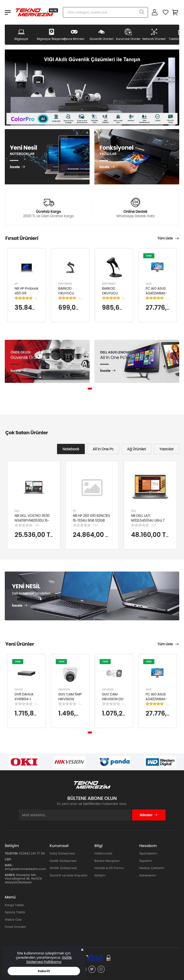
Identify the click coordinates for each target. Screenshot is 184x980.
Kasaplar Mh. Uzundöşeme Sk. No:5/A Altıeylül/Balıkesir (23, 879)
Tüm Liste (165, 238)
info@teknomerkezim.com (25, 869)
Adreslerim (148, 875)
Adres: (10, 875)
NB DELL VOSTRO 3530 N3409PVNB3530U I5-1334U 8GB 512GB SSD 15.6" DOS (32, 523)
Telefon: (11, 853)
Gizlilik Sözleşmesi (63, 868)
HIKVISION (64, 690)
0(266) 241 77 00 (32, 853)
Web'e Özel (13, 920)
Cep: (8, 859)
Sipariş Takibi (15, 912)
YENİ (149, 255)
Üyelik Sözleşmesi (63, 861)
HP (16, 284)
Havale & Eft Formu (109, 868)
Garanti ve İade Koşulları (69, 875)
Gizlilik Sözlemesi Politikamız (49, 960)
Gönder (149, 815)
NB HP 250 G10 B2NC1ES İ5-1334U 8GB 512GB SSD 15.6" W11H (91, 520)
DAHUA (19, 690)
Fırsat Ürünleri (15, 927)
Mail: (9, 865)
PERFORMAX (65, 284)
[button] (90, 389)
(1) (37, 298)
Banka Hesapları (107, 861)
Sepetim (146, 861)
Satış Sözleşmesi (62, 853)
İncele (15, 167)
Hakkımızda (103, 853)
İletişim (100, 875)
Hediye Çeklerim (152, 868)
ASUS (149, 284)
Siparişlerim (148, 853)
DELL (17, 511)
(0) (37, 525)
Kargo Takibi (14, 905)
